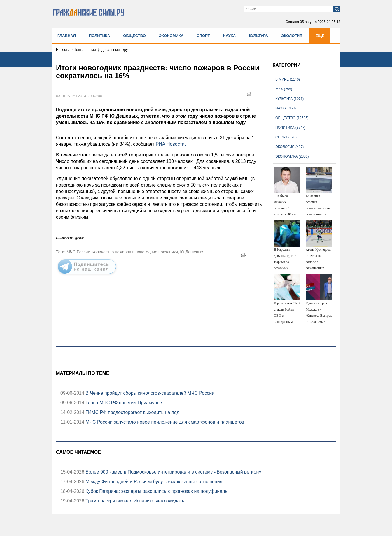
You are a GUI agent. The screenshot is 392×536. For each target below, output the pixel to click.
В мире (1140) (288, 79)
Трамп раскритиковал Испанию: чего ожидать (134, 501)
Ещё (320, 36)
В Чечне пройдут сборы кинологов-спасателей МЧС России (149, 393)
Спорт (203, 36)
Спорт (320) (286, 137)
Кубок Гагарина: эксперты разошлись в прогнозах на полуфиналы (156, 491)
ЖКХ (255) (284, 89)
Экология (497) (289, 147)
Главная (67, 36)
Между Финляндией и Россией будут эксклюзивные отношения (153, 482)
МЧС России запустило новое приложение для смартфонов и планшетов (164, 422)
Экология (292, 36)
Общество (134, 36)
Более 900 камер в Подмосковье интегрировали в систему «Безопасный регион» (173, 472)
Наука (229, 36)
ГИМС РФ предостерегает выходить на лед (132, 412)
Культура (258, 36)
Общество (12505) (292, 118)
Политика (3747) (290, 128)
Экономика (171, 36)
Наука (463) (286, 108)
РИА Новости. (171, 144)
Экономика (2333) (292, 156)
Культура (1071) (289, 99)
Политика (99, 36)
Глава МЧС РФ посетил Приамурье (123, 403)
